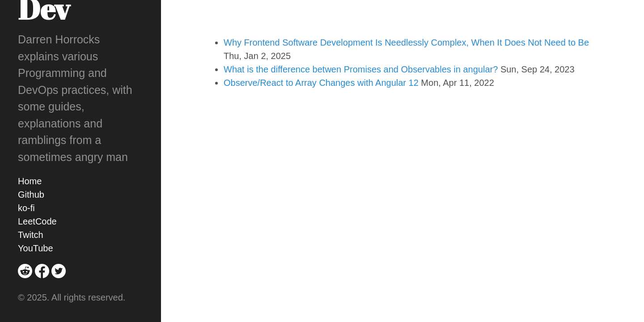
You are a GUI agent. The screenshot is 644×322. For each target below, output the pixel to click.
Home (30, 181)
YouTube (36, 248)
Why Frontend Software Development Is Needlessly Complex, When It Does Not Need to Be (406, 42)
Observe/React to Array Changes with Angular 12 (321, 83)
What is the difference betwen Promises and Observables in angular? (361, 69)
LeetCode (37, 221)
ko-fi (26, 208)
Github (31, 195)
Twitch (31, 235)
